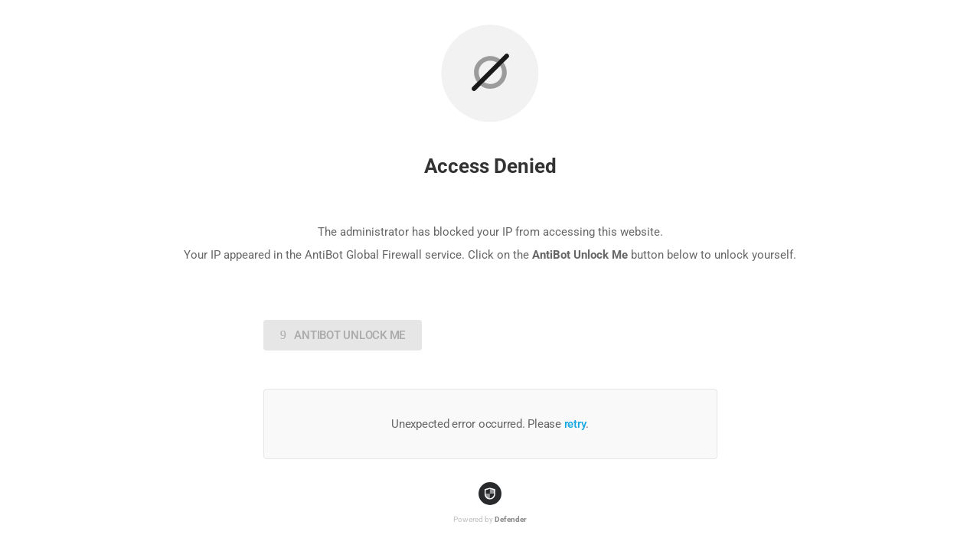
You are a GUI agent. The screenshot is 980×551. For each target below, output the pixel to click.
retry (575, 424)
